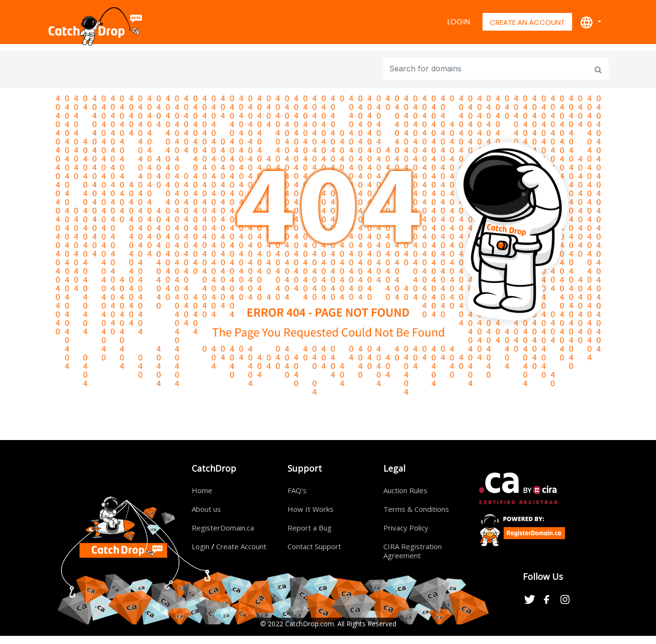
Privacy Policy (406, 528)
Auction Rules (405, 490)
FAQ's (297, 490)
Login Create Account (229, 546)
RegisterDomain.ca (223, 528)
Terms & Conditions (416, 509)
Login (459, 22)
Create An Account (527, 22)
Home (202, 490)
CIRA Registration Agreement (413, 551)
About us (206, 509)
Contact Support (314, 546)
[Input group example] (487, 69)
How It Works (311, 509)
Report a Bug (310, 528)
